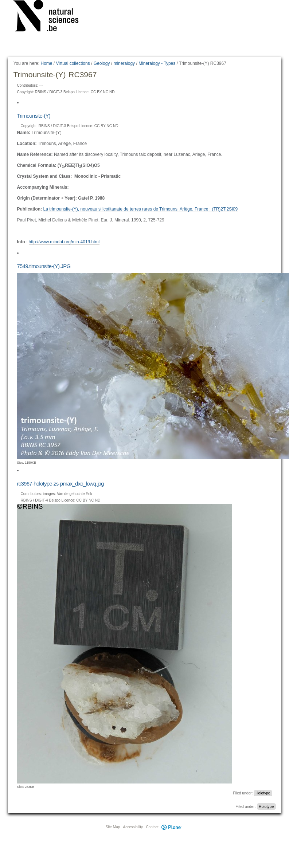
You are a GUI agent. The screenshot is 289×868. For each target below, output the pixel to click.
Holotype (263, 793)
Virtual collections (73, 63)
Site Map (113, 827)
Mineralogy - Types (157, 63)
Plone (172, 827)
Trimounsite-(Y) (34, 116)
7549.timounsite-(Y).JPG (44, 266)
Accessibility (133, 827)
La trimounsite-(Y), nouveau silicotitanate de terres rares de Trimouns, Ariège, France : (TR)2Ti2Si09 (141, 209)
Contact (152, 827)
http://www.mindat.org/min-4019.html (64, 242)
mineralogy (124, 63)
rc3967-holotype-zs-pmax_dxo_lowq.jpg (60, 484)
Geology (102, 63)
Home (46, 63)
